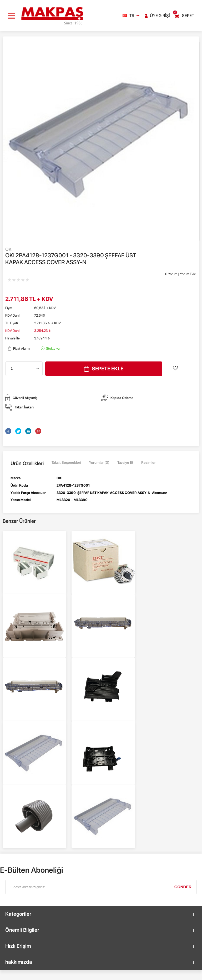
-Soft (77, 973)
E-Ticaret (88, 973)
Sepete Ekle (104, 369)
